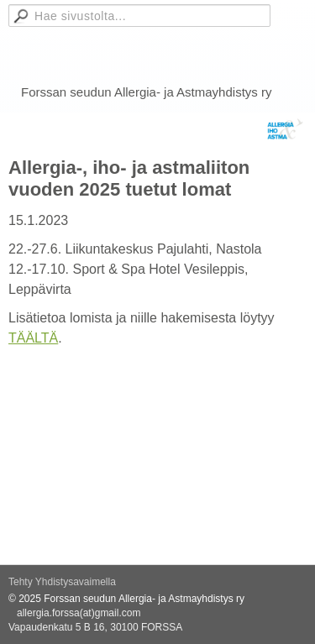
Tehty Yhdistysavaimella (62, 582)
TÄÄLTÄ (33, 338)
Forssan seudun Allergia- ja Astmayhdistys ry (146, 92)
